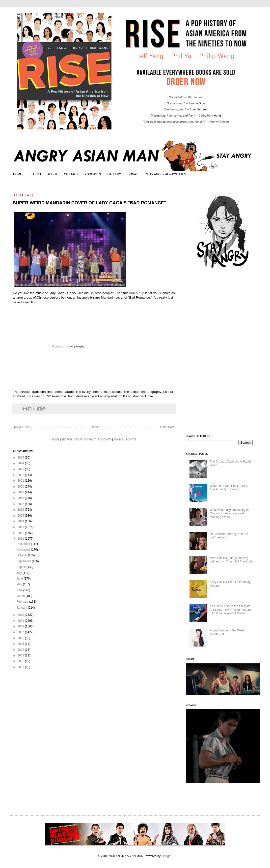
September (24, 561)
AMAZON (119, 440)
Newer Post (22, 427)
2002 (21, 661)
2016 (21, 510)
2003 (21, 655)
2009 (21, 621)
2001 (21, 667)
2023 (21, 469)
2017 (21, 504)
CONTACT (71, 174)
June (20, 579)
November (24, 550)
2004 (21, 650)
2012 (21, 533)
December (24, 544)
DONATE (134, 174)
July (19, 573)
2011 (21, 539)
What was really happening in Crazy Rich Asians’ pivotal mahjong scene (229, 513)
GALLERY (114, 174)
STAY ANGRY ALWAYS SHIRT (166, 174)
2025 (21, 458)
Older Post (167, 427)
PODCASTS (93, 174)
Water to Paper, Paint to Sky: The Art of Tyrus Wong (229, 488)
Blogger (166, 856)
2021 (21, 481)
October (22, 555)
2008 (21, 626)
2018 (21, 498)
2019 (21, 492)
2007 (21, 632)
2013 (21, 527)
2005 (21, 644)
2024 (21, 463)
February (23, 602)
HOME (18, 174)
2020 (21, 487)
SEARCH (35, 174)
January (22, 608)
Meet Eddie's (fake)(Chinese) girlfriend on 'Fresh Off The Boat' (231, 560)
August (21, 567)
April (20, 590)
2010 (21, 615)
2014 (21, 521)
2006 (21, 638)
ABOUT (52, 174)
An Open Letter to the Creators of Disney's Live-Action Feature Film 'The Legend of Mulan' (230, 610)
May (20, 584)
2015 (21, 516)
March (21, 596)
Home (95, 427)
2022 (21, 475)
